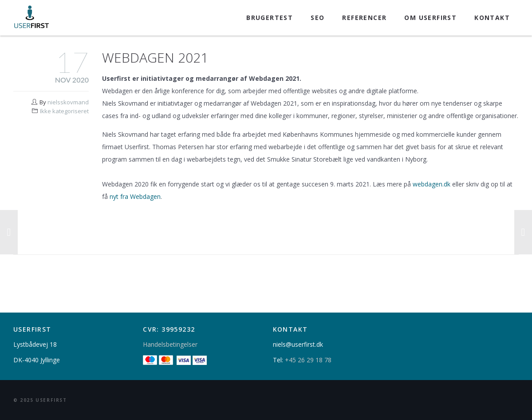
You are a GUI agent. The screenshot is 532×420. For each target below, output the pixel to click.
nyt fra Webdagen (135, 196)
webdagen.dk (432, 184)
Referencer (364, 18)
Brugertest (270, 18)
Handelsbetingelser (170, 344)
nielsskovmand (68, 102)
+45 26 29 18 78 (308, 360)
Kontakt (492, 18)
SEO (317, 18)
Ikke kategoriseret (64, 111)
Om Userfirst (430, 18)
